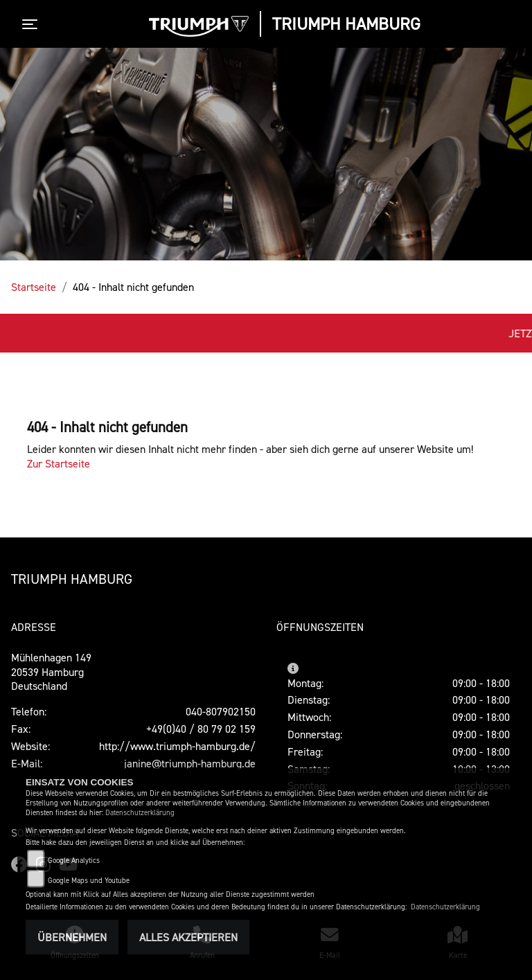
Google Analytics (74, 861)
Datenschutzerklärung (140, 813)
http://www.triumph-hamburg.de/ (177, 746)
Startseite (34, 287)
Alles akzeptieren (188, 937)
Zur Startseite (59, 463)
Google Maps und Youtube (89, 881)
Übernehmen (72, 937)
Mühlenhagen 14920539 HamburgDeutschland (51, 672)
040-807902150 (221, 711)
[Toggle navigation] (33, 24)
